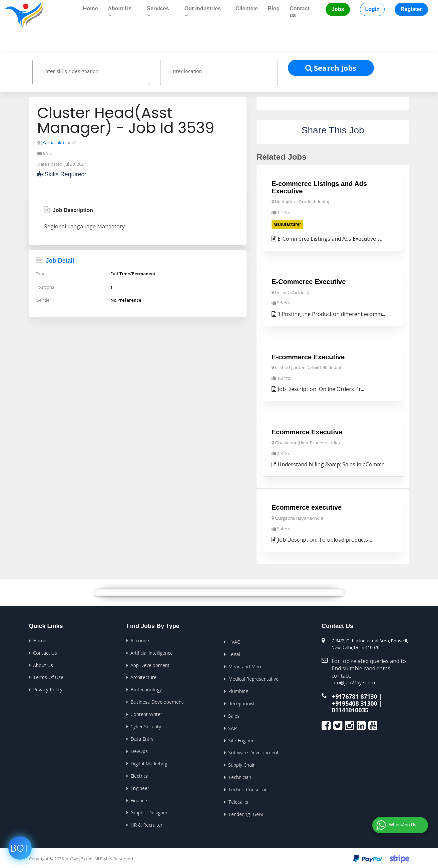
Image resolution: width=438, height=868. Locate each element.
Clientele (247, 8)
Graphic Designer (149, 809)
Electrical (140, 773)
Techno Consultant (249, 786)
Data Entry (142, 736)
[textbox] (98, 70)
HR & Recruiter (146, 821)
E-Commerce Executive (309, 281)
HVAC (234, 640)
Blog (274, 8)
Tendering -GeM (246, 811)
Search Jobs (331, 67)
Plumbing (238, 689)
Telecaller (239, 799)
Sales (234, 713)
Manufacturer (287, 223)
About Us (43, 663)
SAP (233, 726)
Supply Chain (242, 762)
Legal (234, 653)
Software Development (253, 750)
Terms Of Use (48, 675)
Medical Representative (253, 677)
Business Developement (157, 700)
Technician (240, 774)
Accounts (140, 639)
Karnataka (53, 142)
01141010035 (350, 707)
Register (411, 9)
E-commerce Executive (308, 356)
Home (90, 8)
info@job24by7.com (351, 681)
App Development (150, 663)
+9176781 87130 (354, 694)
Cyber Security (146, 724)
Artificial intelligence (152, 651)
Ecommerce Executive (307, 431)
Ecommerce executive (307, 506)
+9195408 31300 (354, 701)
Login (372, 9)
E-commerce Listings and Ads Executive (319, 187)
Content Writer (146, 712)
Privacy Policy (48, 688)
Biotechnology (146, 688)
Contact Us (45, 651)
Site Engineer (242, 738)
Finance (139, 797)
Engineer (140, 785)
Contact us (300, 12)
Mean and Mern (245, 665)
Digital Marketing (149, 761)
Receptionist (242, 701)
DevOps (139, 748)
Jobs (338, 9)
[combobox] (91, 72)
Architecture (143, 675)
